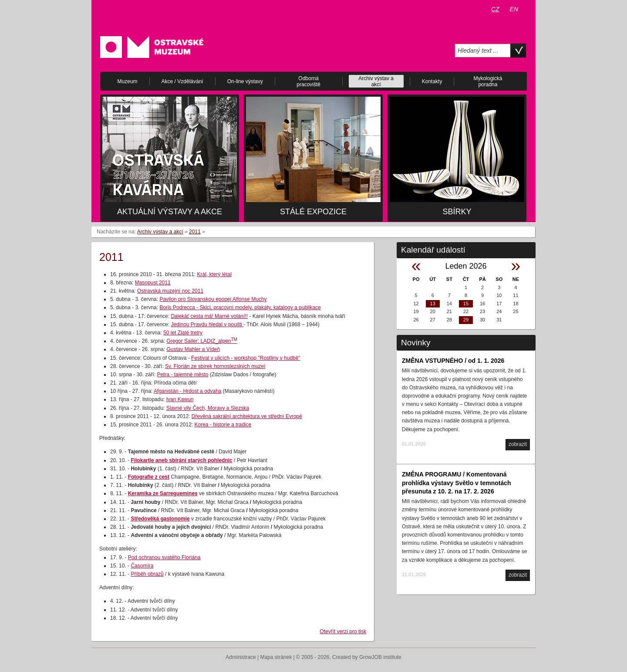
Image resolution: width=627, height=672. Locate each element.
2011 (195, 232)
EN (514, 9)
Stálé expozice (313, 212)
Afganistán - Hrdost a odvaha (187, 391)
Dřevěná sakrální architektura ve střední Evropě (247, 416)
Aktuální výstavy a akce (170, 212)
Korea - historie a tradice (223, 425)
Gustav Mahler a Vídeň (193, 349)
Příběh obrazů (147, 574)
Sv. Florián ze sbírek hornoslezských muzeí (215, 366)
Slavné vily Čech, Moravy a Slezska (208, 408)
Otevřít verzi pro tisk (343, 631)
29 (466, 320)
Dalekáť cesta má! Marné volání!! (209, 316)
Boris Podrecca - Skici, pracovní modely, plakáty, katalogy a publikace (240, 307)
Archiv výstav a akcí (160, 232)
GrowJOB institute (380, 657)
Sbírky (457, 212)
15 (466, 304)
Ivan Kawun (180, 399)
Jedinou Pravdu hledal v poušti (207, 324)
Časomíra (142, 566)
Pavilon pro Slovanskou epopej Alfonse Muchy (213, 299)
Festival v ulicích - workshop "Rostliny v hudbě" (246, 358)
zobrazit (518, 444)
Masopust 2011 (153, 283)
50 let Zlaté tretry (183, 333)
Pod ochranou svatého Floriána (164, 557)
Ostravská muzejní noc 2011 (170, 291)
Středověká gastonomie (160, 519)
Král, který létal (214, 274)
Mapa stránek (276, 657)
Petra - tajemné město (182, 375)
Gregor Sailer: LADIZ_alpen (202, 341)
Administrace (241, 657)
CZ (495, 9)
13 (433, 304)
